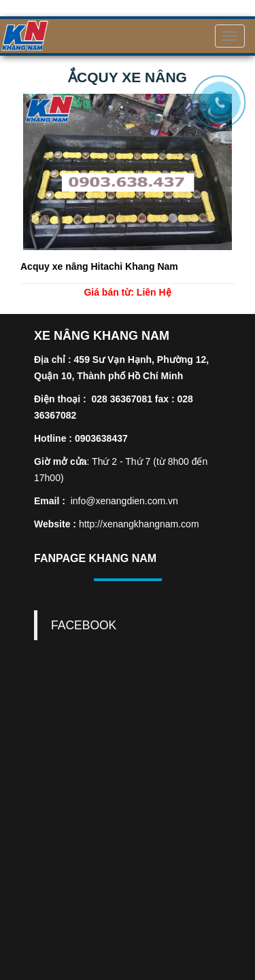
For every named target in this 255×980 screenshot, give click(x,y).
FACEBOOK (84, 625)
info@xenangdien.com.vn (124, 501)
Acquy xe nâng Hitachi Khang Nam (99, 266)
